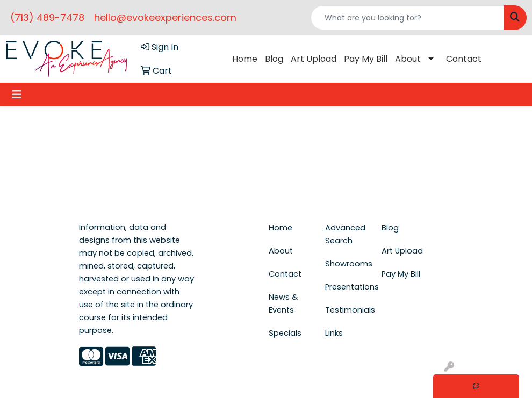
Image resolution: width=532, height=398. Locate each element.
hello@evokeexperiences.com (165, 17)
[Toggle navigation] (17, 95)
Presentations (347, 287)
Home (245, 59)
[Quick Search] (408, 18)
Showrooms (347, 264)
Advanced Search (345, 234)
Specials (285, 333)
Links (334, 333)
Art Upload (314, 59)
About (408, 59)
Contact (464, 59)
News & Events (283, 303)
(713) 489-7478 (47, 17)
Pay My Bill (366, 59)
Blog (274, 59)
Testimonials (347, 310)
